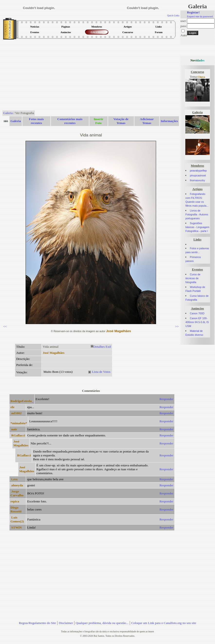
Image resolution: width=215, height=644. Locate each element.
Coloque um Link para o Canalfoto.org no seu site (164, 623)
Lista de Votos (101, 372)
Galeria (8, 113)
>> (177, 326)
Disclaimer (66, 623)
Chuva (201, 77)
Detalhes (99, 347)
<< (5, 326)
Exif (108, 347)
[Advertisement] (91, 75)
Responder (166, 399)
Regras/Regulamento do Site (37, 623)
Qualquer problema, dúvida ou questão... (102, 623)
